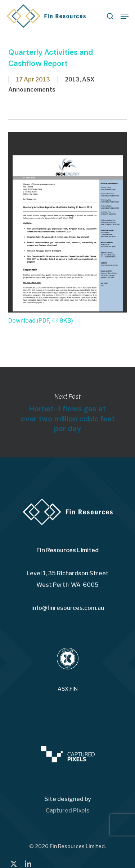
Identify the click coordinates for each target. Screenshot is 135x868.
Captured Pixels (68, 811)
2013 (72, 79)
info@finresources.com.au (68, 608)
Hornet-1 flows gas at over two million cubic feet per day (67, 412)
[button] (125, 16)
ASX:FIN (68, 689)
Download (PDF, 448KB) (41, 321)
